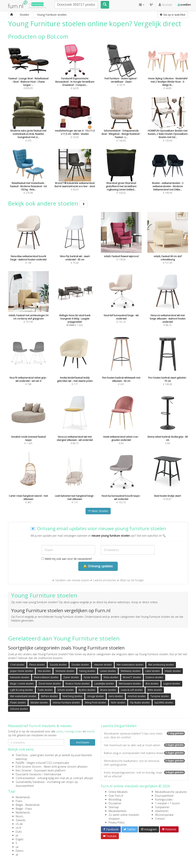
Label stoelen (153, 671)
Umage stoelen (96, 696)
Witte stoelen (155, 690)
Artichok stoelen (137, 696)
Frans (19, 801)
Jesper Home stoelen (22, 671)
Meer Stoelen (98, 511)
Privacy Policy (116, 822)
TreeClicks (22, 755)
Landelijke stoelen (104, 684)
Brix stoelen (152, 684)
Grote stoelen (91, 677)
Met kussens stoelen (130, 684)
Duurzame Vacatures (29, 774)
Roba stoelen (111, 677)
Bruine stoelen (108, 690)
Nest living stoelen (72, 696)
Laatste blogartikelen (119, 726)
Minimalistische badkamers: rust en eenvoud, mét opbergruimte (144, 763)
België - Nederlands (28, 805)
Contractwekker (25, 778)
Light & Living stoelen (22, 690)
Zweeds (21, 820)
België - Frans (24, 809)
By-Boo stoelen (87, 690)
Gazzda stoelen (58, 665)
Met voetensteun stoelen (130, 665)
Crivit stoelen (17, 665)
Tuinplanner (162, 807)
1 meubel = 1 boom (167, 803)
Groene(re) (38, 4)
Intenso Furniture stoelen (66, 703)
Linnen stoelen (108, 671)
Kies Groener (24, 770)
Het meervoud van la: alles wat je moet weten (144, 745)
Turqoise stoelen (160, 696)
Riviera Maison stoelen (46, 677)
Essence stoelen (154, 677)
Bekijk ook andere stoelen (48, 203)
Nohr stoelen (118, 703)
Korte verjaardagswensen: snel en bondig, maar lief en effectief (144, 774)
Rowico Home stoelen (78, 684)
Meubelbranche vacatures (171, 792)
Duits (19, 832)
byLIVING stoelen (164, 703)
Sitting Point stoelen (95, 703)
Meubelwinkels (118, 811)
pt (17, 835)
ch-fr (18, 828)
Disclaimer (115, 803)
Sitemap (114, 807)
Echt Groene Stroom (28, 767)
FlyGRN (20, 763)
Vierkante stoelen (65, 671)
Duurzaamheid (164, 796)
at (17, 855)
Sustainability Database (30, 782)
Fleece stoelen (37, 665)
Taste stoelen (45, 690)
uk (17, 847)
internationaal (53, 774)
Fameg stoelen (87, 671)
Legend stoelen (172, 684)
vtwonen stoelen (103, 665)
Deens (20, 851)
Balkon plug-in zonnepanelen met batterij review (144, 753)
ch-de (19, 824)
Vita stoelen (44, 671)
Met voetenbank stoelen (23, 696)
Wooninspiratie (164, 815)
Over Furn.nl (116, 796)
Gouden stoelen (80, 665)
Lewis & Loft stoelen (132, 690)
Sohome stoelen (19, 709)
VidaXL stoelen (173, 671)
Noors (20, 816)
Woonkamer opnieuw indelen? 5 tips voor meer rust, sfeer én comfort (144, 735)
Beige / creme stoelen (22, 684)
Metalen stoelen (39, 703)
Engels (20, 839)
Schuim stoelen (66, 690)
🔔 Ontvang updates (98, 566)
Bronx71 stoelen (132, 677)
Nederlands (23, 797)
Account (165, 5)
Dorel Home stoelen (50, 684)
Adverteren (162, 811)
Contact (160, 819)
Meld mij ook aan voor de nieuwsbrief (67, 559)
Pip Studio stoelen (140, 703)
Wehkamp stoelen (131, 671)
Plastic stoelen (18, 703)
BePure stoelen (49, 696)
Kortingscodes (164, 799)
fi (16, 843)
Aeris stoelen (116, 696)
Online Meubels (118, 792)
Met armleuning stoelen (161, 665)
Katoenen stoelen (20, 677)
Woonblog (115, 799)
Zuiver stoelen (71, 677)
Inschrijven (83, 742)
